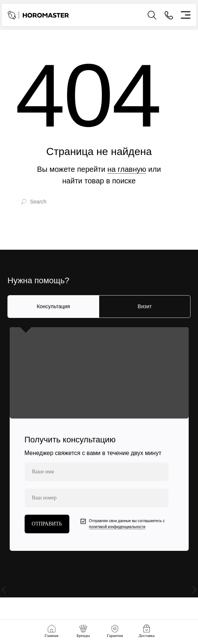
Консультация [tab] (53, 306)
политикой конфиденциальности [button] (117, 527)
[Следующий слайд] (194, 594)
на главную (127, 169)
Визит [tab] (145, 306)
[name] (97, 472)
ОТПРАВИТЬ (47, 524)
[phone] (97, 498)
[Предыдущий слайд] (4, 594)
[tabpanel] (99, 439)
